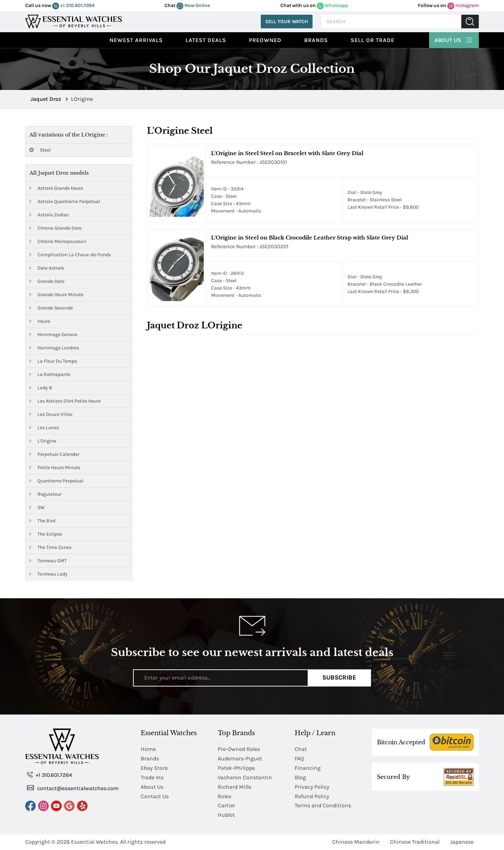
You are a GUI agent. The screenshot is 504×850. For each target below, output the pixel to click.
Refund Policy (312, 796)
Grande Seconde (51, 308)
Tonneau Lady (48, 574)
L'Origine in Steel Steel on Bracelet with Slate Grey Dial (287, 153)
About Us (454, 39)
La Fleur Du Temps (53, 361)
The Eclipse (46, 534)
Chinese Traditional (415, 842)
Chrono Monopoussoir (58, 241)
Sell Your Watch (287, 22)
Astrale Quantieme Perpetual (65, 201)
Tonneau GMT (48, 561)
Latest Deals (206, 40)
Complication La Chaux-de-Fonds (70, 255)
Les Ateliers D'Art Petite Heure (65, 401)
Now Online (193, 5)
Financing (308, 768)
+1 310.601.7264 (73, 5)
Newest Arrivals (136, 40)
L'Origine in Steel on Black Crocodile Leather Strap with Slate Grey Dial (310, 238)
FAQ (299, 758)
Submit (470, 22)
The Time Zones (50, 547)
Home (148, 749)
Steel (40, 150)
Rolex (225, 796)
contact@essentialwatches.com (73, 788)
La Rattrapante (50, 374)
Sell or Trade (373, 40)
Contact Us (155, 796)
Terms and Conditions (323, 806)
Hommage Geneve (53, 335)
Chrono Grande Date (55, 228)
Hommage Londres (54, 348)
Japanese (462, 842)
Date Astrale (47, 268)
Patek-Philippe (236, 768)
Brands (316, 40)
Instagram (463, 5)
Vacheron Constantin (245, 777)
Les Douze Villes (51, 414)
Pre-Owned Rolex (239, 749)
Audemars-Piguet (240, 758)
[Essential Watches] (73, 21)
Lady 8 (41, 388)
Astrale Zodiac (49, 215)
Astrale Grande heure (56, 188)
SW (37, 507)
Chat (301, 749)
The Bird (42, 521)
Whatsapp (332, 5)
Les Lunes (44, 428)
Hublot (226, 815)
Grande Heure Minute (56, 295)
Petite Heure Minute (55, 468)
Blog (300, 777)
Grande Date (47, 281)
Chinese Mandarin (356, 842)
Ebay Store (154, 768)
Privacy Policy (312, 787)
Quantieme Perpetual (57, 481)
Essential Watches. (95, 842)
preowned (265, 40)
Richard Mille (234, 787)
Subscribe (339, 678)
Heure (40, 321)
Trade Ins (152, 777)
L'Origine (43, 441)
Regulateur (45, 494)
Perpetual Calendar (54, 454)
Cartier (226, 806)
